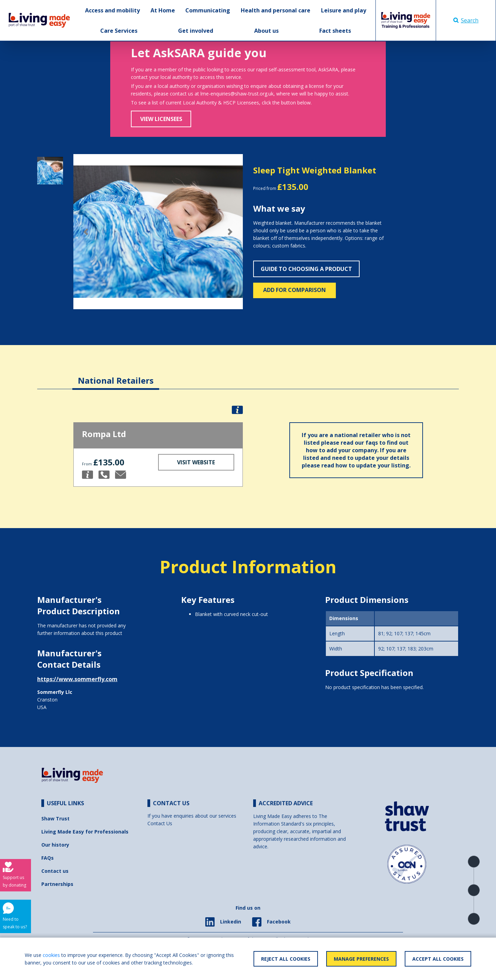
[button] (86, 232)
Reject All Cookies (286, 959)
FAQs (48, 858)
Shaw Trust (55, 819)
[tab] (116, 375)
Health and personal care (276, 10)
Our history (55, 845)
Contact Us (160, 823)
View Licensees (161, 119)
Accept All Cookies (438, 959)
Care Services (119, 31)
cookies (51, 955)
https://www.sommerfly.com (77, 679)
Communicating (208, 10)
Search (466, 20)
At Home (163, 10)
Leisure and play (344, 10)
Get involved (196, 31)
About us (266, 31)
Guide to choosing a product (306, 269)
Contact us (55, 871)
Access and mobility (112, 10)
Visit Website (196, 462)
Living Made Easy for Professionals (85, 832)
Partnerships (57, 884)
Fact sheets (335, 31)
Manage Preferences (361, 959)
